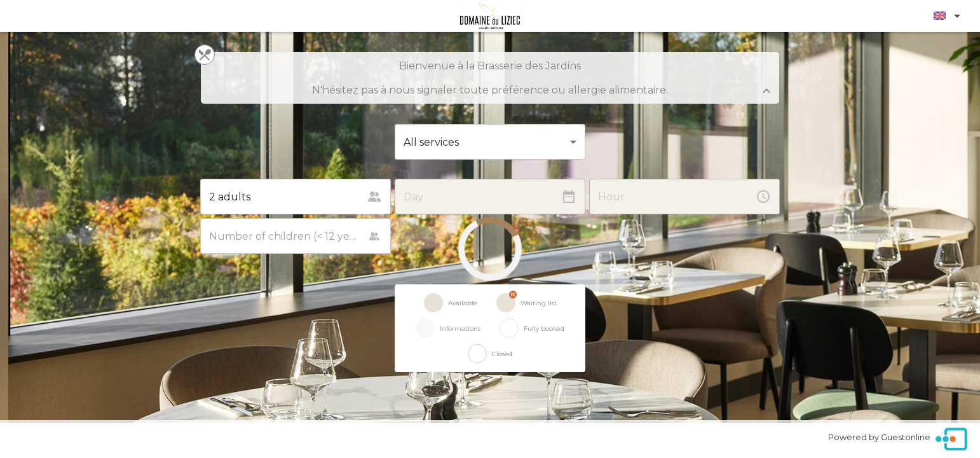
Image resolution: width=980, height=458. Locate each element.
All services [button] (431, 142)
